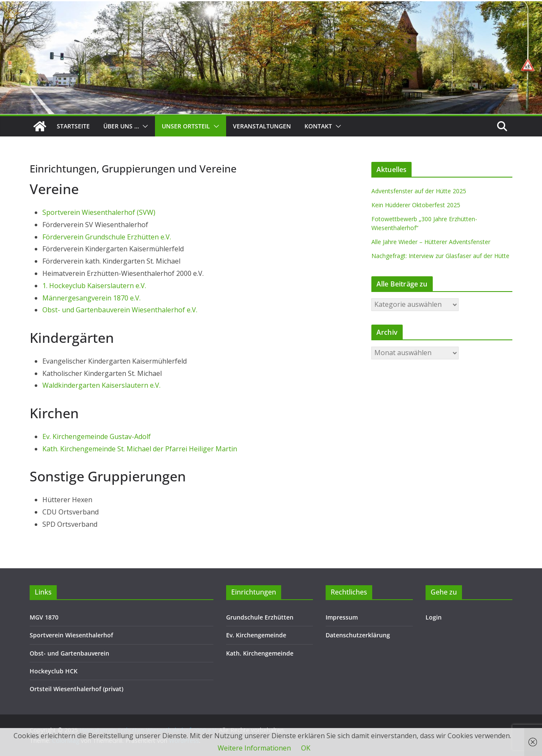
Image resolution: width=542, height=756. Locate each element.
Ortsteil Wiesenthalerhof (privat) (76, 689)
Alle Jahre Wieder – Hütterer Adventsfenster (431, 242)
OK (306, 748)
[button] (144, 126)
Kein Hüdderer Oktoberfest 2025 (416, 205)
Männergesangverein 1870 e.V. (91, 298)
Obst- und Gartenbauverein (69, 653)
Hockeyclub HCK (54, 671)
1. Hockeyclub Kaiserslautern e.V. (94, 286)
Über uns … (121, 126)
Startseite (73, 126)
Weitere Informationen (254, 748)
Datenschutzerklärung (358, 635)
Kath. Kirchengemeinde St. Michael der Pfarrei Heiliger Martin (140, 449)
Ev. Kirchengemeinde (256, 635)
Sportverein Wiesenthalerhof (71, 635)
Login (434, 617)
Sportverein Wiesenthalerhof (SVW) (99, 212)
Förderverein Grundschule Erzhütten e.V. (107, 237)
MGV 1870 (44, 617)
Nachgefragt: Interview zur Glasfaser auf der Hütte (440, 256)
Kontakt (318, 126)
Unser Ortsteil (186, 126)
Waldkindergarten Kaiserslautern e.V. (101, 385)
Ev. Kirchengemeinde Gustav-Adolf (97, 436)
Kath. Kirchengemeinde (260, 653)
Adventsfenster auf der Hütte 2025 (419, 191)
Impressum (342, 617)
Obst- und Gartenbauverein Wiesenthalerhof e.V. (120, 310)
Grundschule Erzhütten (260, 617)
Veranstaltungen (262, 126)
